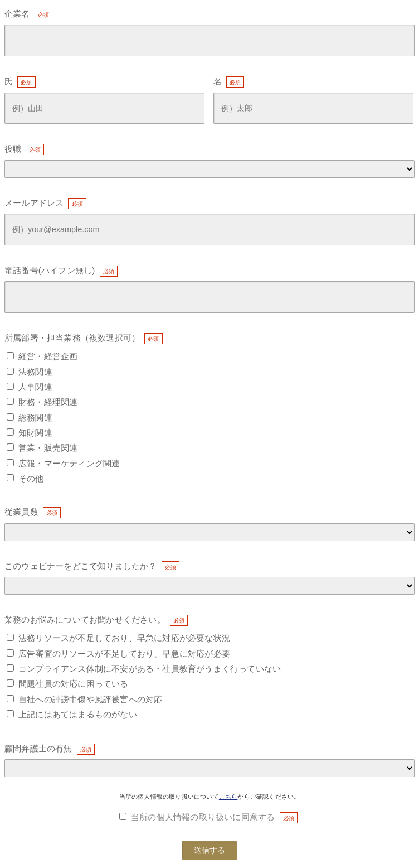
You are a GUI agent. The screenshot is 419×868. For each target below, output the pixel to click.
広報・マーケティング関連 (69, 463)
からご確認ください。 (269, 797)
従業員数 (21, 512)
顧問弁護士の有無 (38, 748)
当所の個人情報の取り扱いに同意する (203, 817)
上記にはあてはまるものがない (78, 714)
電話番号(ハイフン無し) (50, 270)
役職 (13, 149)
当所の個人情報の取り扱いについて (169, 797)
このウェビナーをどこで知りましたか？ (81, 566)
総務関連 (35, 418)
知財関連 (35, 433)
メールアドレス (34, 203)
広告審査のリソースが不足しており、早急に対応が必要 (124, 654)
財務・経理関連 (48, 402)
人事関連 (35, 387)
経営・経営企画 (48, 356)
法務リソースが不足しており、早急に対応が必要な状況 (124, 638)
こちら (228, 797)
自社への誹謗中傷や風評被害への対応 (90, 699)
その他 (31, 478)
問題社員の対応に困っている (74, 684)
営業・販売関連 (48, 448)
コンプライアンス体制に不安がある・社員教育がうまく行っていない (150, 669)
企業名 (17, 14)
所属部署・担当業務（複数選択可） (72, 338)
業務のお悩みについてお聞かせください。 (85, 619)
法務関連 (35, 372)
